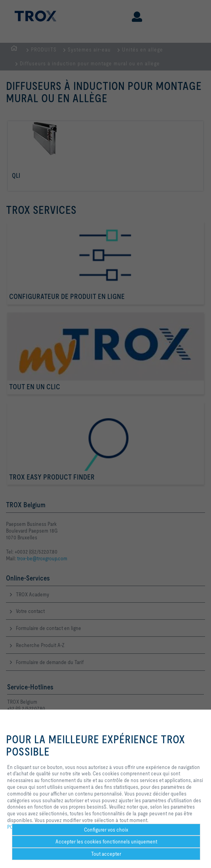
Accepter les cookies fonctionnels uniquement (106, 841)
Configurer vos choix (106, 830)
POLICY (15, 827)
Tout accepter (106, 854)
